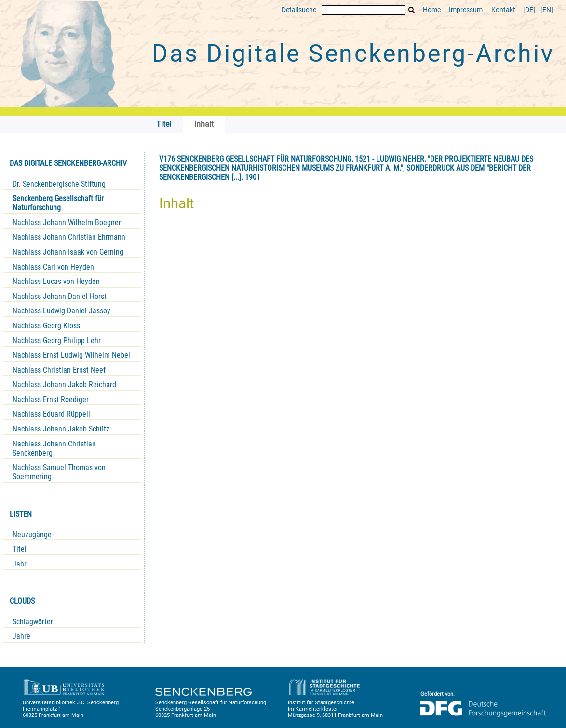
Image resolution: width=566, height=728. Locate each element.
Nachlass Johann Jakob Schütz (61, 429)
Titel (20, 549)
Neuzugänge (32, 534)
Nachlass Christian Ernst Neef (59, 370)
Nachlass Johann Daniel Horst (60, 296)
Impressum (466, 10)
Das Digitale (353, 54)
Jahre (21, 636)
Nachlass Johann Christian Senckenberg (54, 448)
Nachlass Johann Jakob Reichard (64, 384)
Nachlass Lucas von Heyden (56, 281)
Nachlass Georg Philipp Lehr (57, 341)
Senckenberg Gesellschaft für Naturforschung (58, 203)
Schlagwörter (33, 622)
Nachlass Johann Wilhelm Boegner (67, 222)
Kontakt (503, 10)
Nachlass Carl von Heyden (53, 267)
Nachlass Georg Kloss (46, 326)
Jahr (20, 564)
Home (432, 10)
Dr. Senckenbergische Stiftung (59, 184)
